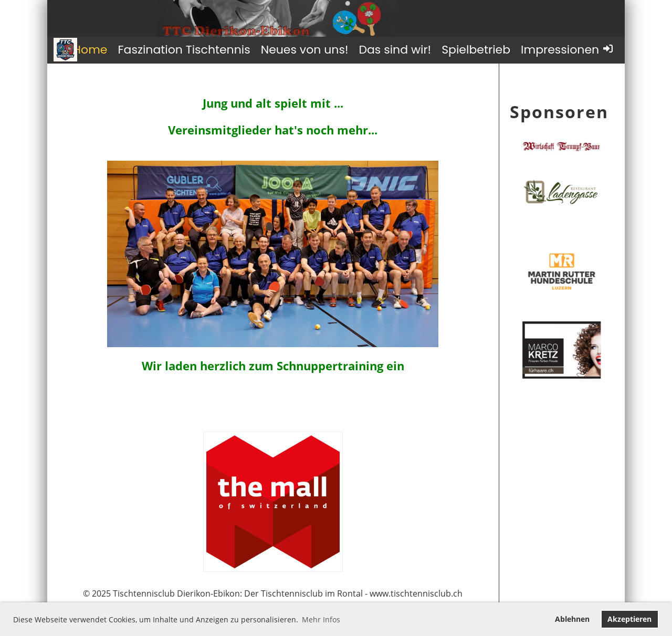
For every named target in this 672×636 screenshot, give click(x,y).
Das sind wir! (395, 50)
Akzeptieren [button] (629, 619)
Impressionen (560, 50)
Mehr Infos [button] (321, 619)
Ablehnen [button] (572, 619)
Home (90, 50)
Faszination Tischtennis (184, 50)
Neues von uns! (305, 50)
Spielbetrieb (476, 50)
